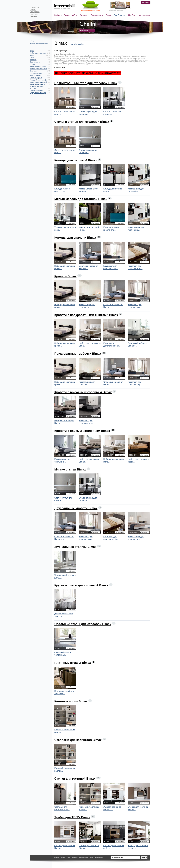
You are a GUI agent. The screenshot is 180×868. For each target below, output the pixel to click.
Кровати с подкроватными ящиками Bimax (86, 315)
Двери (109, 15)
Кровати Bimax (65, 276)
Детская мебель (36, 73)
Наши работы (35, 12)
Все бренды (119, 15)
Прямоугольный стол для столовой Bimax (86, 83)
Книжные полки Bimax (71, 701)
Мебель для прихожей (38, 82)
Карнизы (83, 15)
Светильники (97, 15)
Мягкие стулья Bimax (70, 469)
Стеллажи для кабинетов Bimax (78, 740)
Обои (75, 15)
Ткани (67, 15)
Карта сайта (99, 858)
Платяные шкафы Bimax (73, 663)
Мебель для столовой (38, 66)
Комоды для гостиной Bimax (76, 160)
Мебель (58, 15)
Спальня (33, 71)
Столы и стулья (36, 78)
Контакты (146, 3)
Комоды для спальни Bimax (75, 238)
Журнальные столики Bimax (75, 547)
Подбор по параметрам (139, 15)
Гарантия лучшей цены (91, 10)
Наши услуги (34, 14)
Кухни (32, 51)
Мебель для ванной (37, 84)
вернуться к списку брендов (39, 44)
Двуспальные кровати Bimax (76, 508)
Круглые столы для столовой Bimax (81, 585)
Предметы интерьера (38, 93)
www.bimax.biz (77, 44)
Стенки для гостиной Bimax (75, 779)
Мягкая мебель (36, 75)
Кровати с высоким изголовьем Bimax (83, 392)
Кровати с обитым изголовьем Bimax (82, 431)
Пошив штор (34, 8)
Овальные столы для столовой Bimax (83, 624)
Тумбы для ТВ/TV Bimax (72, 817)
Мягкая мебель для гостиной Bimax (81, 199)
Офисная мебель (36, 90)
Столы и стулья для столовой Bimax (82, 122)
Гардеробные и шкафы (39, 80)
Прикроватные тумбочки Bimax (78, 354)
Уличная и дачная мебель (37, 87)
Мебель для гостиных (38, 53)
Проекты (33, 10)
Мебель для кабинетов (39, 69)
